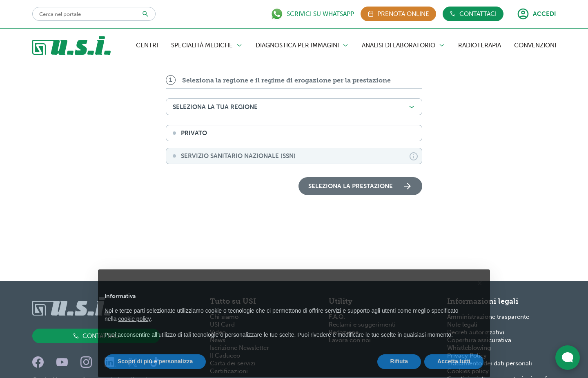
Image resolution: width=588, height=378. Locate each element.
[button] (479, 296)
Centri (147, 45)
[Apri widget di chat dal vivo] (568, 358)
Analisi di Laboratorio (403, 45)
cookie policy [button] (134, 332)
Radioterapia (480, 45)
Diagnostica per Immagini (302, 45)
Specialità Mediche (207, 45)
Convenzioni (535, 45)
